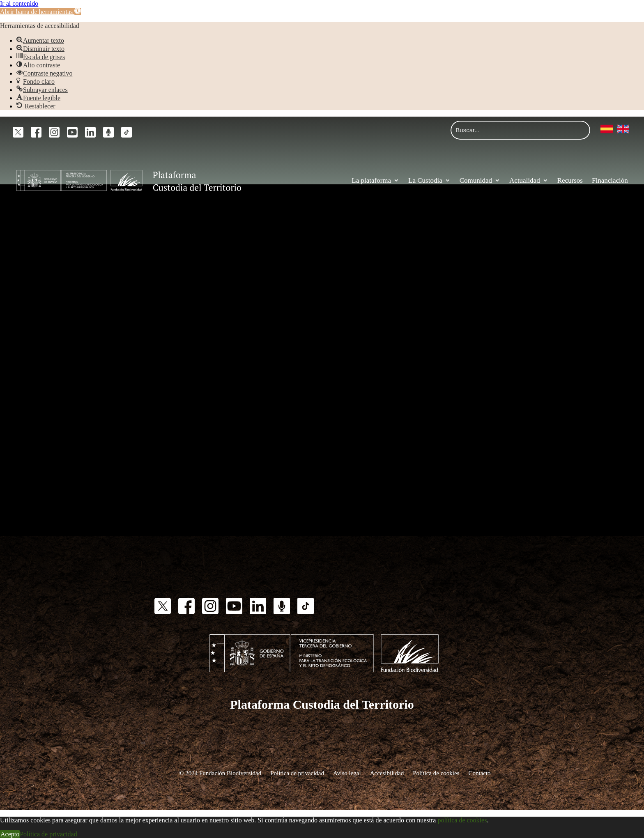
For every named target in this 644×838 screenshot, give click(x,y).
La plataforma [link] (371, 180)
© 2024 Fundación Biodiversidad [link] (220, 773)
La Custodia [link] (425, 180)
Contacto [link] (479, 773)
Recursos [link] (570, 180)
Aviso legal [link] (347, 773)
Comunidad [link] (476, 180)
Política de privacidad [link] (297, 773)
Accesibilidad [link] (387, 773)
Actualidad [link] (525, 180)
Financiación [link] (610, 180)
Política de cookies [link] (436, 773)
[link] (40, 12)
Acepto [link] (10, 834)
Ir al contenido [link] (19, 3)
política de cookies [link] (462, 820)
